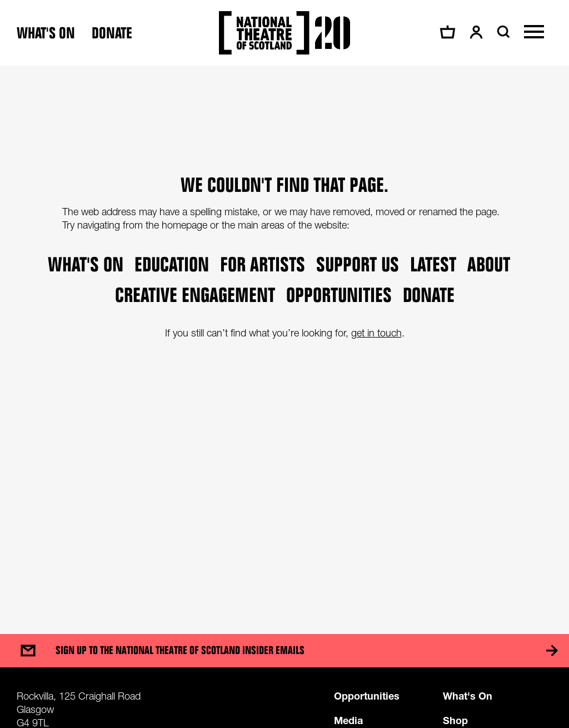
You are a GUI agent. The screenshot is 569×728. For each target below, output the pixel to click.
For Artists (263, 264)
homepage (184, 225)
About (489, 264)
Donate (112, 33)
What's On (468, 696)
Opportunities (339, 294)
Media (348, 720)
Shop (455, 720)
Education (172, 264)
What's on (46, 33)
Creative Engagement (195, 294)
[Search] (502, 32)
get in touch (376, 333)
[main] (284, 339)
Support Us (358, 264)
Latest (433, 264)
